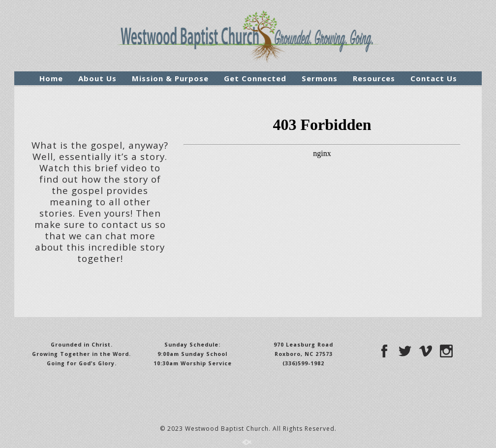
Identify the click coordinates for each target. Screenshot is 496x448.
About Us (97, 78)
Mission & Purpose (170, 78)
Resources (374, 78)
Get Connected (255, 78)
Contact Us (434, 78)
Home (51, 78)
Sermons (320, 78)
